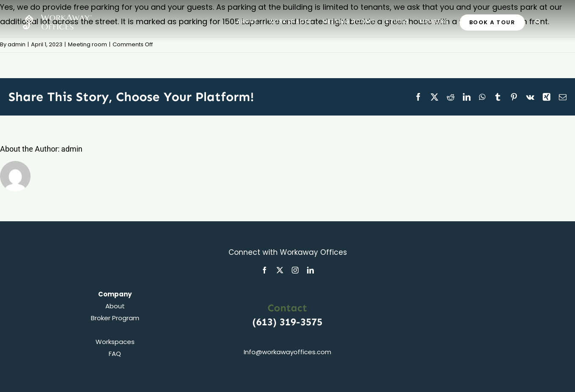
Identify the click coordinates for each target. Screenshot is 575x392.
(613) (266, 322)
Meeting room (87, 44)
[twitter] (280, 270)
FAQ (115, 354)
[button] (538, 21)
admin (17, 44)
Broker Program (115, 318)
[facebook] (265, 270)
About (115, 306)
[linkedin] (310, 270)
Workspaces (115, 342)
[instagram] (295, 270)
